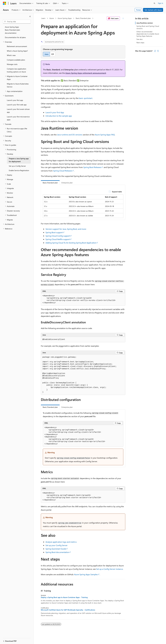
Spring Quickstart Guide (56, 549)
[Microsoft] (5, 3)
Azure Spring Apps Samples (86, 574)
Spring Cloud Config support (58, 236)
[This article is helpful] (155, 51)
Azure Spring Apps (65, 18)
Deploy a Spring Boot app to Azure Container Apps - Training (64, 597)
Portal (138, 10)
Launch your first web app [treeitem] (17, 105)
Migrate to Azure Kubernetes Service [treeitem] (18, 85)
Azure (52, 18)
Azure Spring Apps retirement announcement (86, 73)
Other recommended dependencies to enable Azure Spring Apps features (148, 34)
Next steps (140, 43)
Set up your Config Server (56, 545)
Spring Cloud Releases (63, 171)
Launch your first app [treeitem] (15, 100)
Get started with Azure (153, 10)
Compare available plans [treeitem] (16, 60)
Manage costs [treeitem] (12, 64)
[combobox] (17, 22)
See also (139, 39)
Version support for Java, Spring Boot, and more (66, 229)
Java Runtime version (145, 23)
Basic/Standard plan (83, 18)
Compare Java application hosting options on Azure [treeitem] (17, 70)
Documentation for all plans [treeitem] (15, 37)
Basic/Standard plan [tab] (50, 183)
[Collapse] (30, 16)
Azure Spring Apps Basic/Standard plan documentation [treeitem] (12, 30)
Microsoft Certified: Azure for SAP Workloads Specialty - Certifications (68, 610)
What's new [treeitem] (11, 55)
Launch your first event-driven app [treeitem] (18, 111)
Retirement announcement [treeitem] (17, 46)
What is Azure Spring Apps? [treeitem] (17, 51)
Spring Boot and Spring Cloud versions (148, 27)
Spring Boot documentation (57, 552)
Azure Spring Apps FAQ (105, 135)
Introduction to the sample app (59, 116)
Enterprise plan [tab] (67, 183)
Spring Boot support (54, 232)
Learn (43, 18)
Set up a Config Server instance (110, 569)
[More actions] (123, 18)
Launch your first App (55, 112)
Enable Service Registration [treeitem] (19, 170)
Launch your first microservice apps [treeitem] (18, 118)
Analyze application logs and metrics (61, 542)
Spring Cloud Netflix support (58, 239)
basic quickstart (86, 98)
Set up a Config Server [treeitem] (17, 166)
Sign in (160, 3)
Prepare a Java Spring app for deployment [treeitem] (19, 160)
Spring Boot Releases (92, 167)
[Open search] (154, 3)
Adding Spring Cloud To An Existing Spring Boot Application (71, 243)
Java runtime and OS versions (70, 135)
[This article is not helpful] (158, 51)
